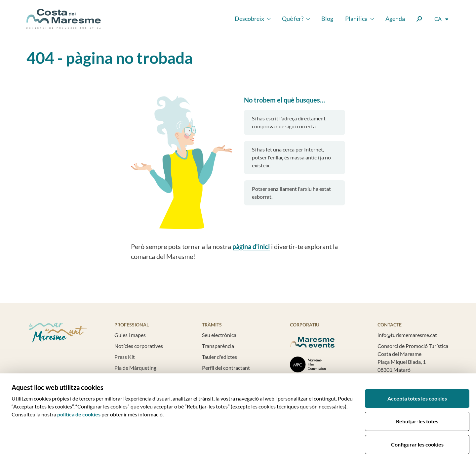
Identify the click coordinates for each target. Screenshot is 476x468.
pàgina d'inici (251, 246)
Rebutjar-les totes (417, 421)
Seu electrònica (219, 335)
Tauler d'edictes (219, 357)
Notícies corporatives (139, 346)
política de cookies (79, 414)
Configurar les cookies (417, 444)
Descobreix (249, 19)
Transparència (218, 346)
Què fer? (293, 19)
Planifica (356, 19)
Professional (132, 325)
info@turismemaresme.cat (407, 335)
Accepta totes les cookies (417, 398)
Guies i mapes (130, 335)
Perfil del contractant (226, 368)
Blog (327, 19)
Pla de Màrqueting (135, 368)
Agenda (395, 19)
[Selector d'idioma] (442, 19)
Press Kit (125, 357)
